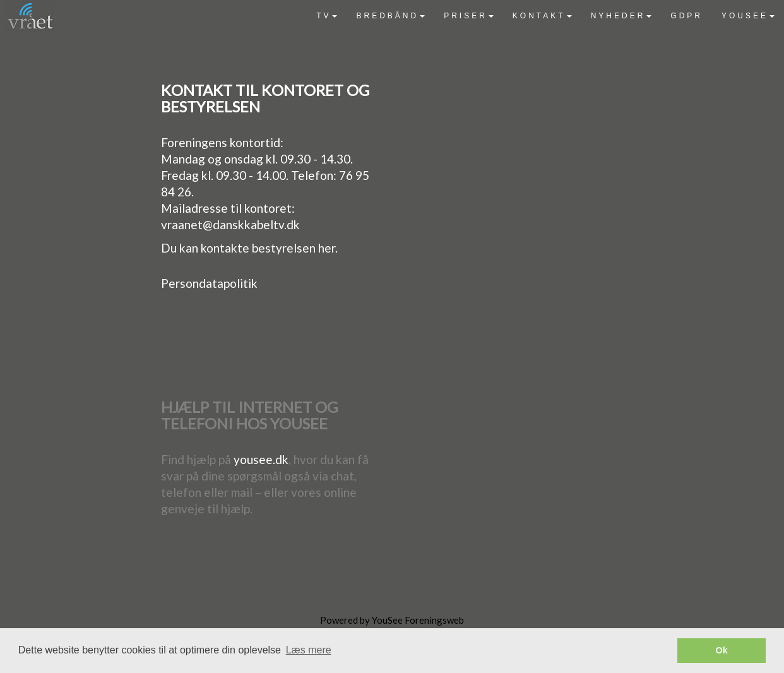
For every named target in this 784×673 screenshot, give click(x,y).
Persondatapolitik (209, 283)
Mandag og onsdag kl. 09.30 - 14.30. (257, 159)
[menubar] (545, 16)
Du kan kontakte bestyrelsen (240, 248)
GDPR (686, 16)
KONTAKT (542, 16)
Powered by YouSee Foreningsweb (392, 620)
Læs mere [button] (309, 650)
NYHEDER (621, 16)
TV (327, 16)
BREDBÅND (390, 16)
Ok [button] (722, 650)
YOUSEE (748, 16)
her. (328, 248)
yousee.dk (261, 459)
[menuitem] (327, 16)
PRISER (469, 16)
